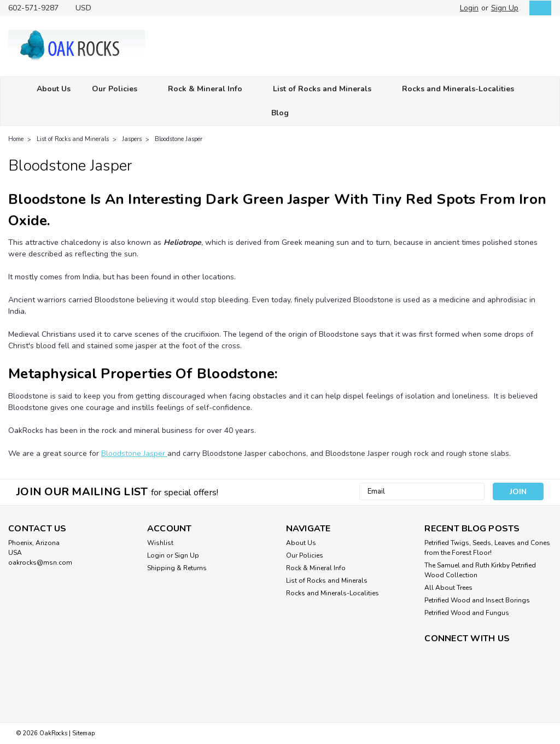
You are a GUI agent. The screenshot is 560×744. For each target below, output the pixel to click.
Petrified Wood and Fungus (467, 613)
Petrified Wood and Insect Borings (477, 600)
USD (87, 8)
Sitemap (83, 733)
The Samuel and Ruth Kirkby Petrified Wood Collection (480, 570)
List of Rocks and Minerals (327, 89)
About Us (54, 89)
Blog (280, 113)
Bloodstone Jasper (179, 139)
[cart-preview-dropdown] (538, 8)
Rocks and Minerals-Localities (463, 89)
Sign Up (505, 8)
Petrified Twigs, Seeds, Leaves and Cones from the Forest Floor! (487, 548)
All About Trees (448, 588)
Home (16, 139)
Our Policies (119, 89)
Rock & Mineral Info (210, 89)
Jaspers (132, 139)
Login (469, 8)
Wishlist (160, 543)
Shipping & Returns (177, 568)
